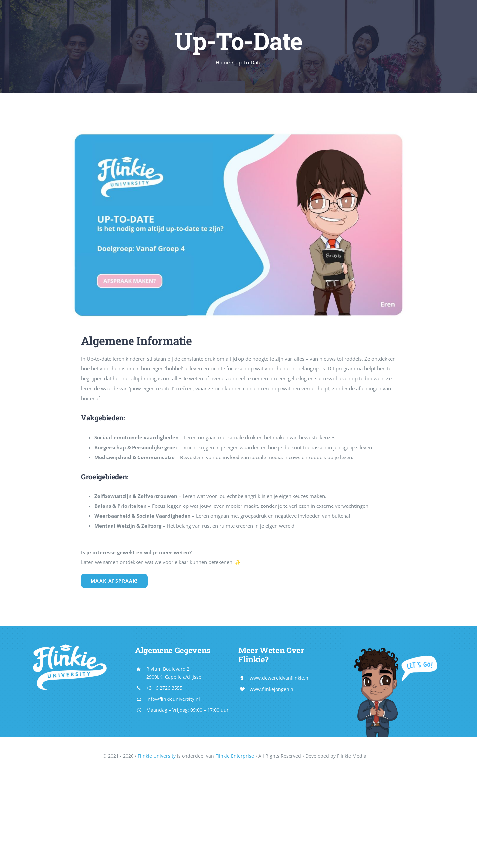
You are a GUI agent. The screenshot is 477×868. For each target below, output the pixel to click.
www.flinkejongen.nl (272, 689)
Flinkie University (157, 756)
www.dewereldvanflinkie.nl (280, 678)
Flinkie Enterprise (235, 756)
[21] (239, 128)
